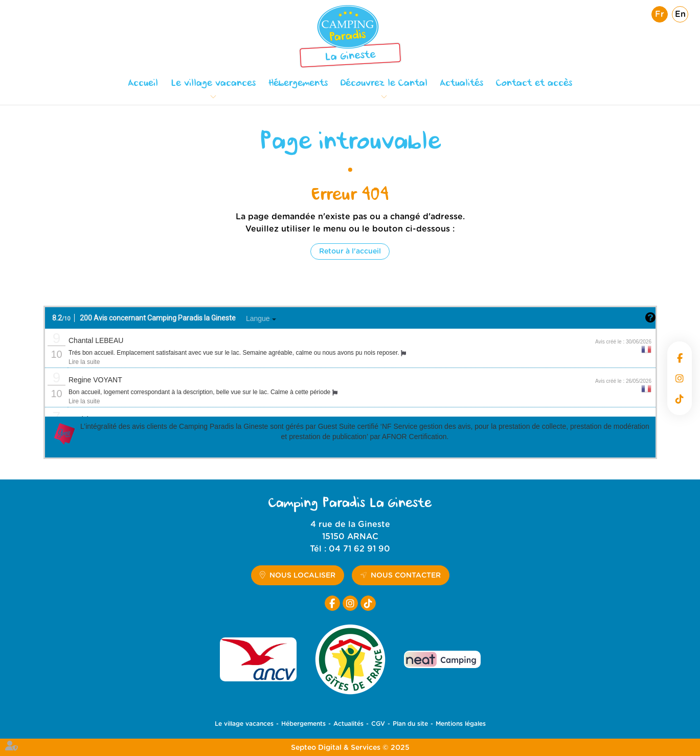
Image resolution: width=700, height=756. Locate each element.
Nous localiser (302, 576)
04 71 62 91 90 (359, 549)
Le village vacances (213, 84)
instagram (680, 378)
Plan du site (410, 724)
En (680, 14)
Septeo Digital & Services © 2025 (350, 748)
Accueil (143, 84)
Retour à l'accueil (350, 251)
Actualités (462, 84)
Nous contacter (406, 576)
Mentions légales (461, 724)
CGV (378, 724)
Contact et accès (534, 84)
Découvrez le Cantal (384, 84)
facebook (680, 358)
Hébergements (298, 84)
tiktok (680, 399)
